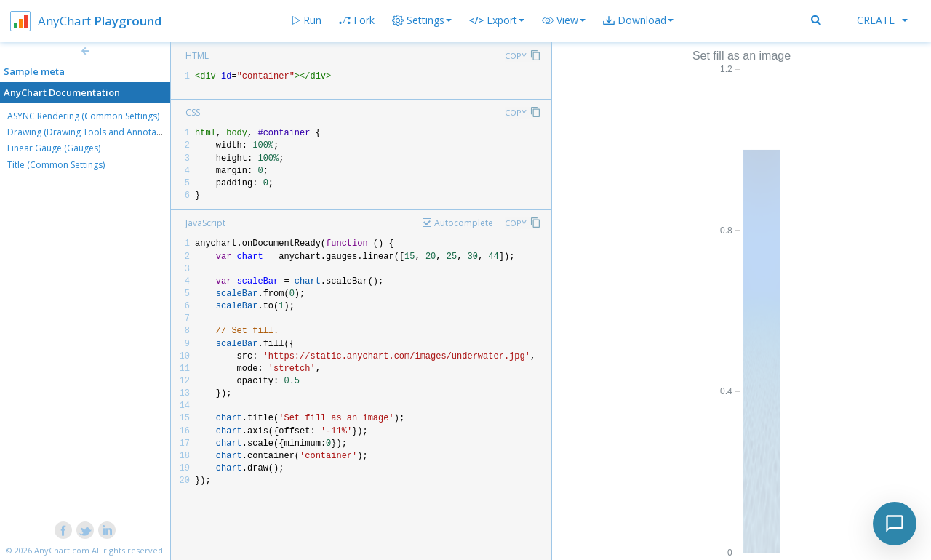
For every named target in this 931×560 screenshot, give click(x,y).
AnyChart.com (62, 550)
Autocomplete (464, 223)
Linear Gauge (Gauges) (54, 148)
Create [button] (882, 20)
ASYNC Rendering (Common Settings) (83, 116)
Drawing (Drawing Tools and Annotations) (93, 132)
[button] (564, 20)
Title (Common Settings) (56, 165)
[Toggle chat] (895, 524)
